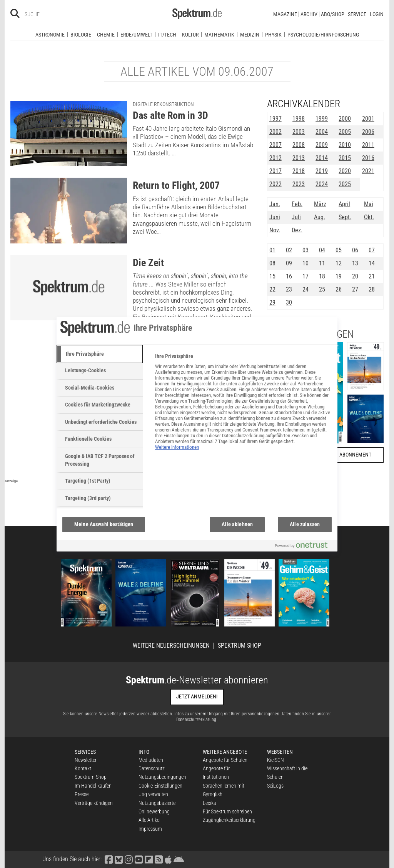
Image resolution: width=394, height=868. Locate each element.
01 (272, 250)
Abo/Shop (333, 14)
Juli (296, 217)
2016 (368, 158)
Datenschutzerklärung (196, 720)
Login (377, 14)
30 (289, 302)
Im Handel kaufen (93, 786)
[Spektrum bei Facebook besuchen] (109, 859)
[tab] (100, 354)
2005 (345, 132)
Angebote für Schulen (225, 760)
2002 (275, 132)
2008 (299, 145)
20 (355, 276)
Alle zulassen (305, 524)
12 (339, 263)
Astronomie (50, 35)
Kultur (190, 35)
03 (306, 250)
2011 (368, 145)
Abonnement (355, 455)
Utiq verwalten (153, 794)
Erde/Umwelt (136, 35)
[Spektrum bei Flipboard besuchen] (149, 859)
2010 (345, 145)
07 (372, 250)
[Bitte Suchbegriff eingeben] (52, 14)
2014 (322, 158)
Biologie (81, 35)
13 (355, 263)
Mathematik (219, 35)
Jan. (275, 204)
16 (289, 276)
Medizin (250, 35)
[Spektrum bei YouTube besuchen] (139, 859)
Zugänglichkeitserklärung (229, 820)
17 (306, 276)
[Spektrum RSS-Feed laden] (159, 859)
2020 (345, 171)
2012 (275, 158)
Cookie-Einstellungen (160, 786)
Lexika (210, 803)
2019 (322, 171)
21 (372, 276)
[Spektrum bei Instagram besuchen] (129, 859)
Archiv (309, 14)
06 (355, 250)
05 (339, 250)
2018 (299, 171)
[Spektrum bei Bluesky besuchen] (119, 859)
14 (372, 263)
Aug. (320, 217)
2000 (345, 119)
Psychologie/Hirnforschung (323, 35)
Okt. (369, 217)
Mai (369, 204)
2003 (299, 132)
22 (272, 289)
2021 (368, 171)
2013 (299, 158)
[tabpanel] (243, 406)
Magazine (285, 14)
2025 (345, 184)
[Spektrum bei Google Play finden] (179, 859)
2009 (322, 145)
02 (289, 250)
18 (322, 276)
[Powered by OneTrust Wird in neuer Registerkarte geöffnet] (304, 547)
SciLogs (275, 786)
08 (272, 263)
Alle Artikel (149, 820)
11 (322, 263)
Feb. (297, 204)
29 (272, 302)
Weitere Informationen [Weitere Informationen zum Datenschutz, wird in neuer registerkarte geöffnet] (177, 447)
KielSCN (275, 760)
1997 (275, 119)
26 (339, 289)
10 (306, 263)
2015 (345, 158)
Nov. (275, 230)
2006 (368, 132)
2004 (322, 132)
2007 (275, 145)
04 (322, 250)
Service (357, 14)
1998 (299, 119)
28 (372, 289)
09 (289, 263)
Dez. (297, 230)
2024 (322, 184)
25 (322, 289)
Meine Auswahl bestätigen (104, 524)
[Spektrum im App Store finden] (168, 859)
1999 (322, 119)
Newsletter (86, 760)
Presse (82, 794)
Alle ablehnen (237, 524)
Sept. (345, 217)
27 (355, 289)
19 (339, 276)
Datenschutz (152, 768)
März (320, 204)
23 (289, 289)
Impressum (150, 829)
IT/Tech (167, 35)
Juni (275, 217)
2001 (368, 119)
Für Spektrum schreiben (227, 811)
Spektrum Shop (240, 646)
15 (272, 276)
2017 (275, 171)
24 (306, 289)
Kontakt (83, 768)
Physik (273, 35)
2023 (299, 184)
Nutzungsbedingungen (162, 777)
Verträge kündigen (94, 803)
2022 (275, 184)
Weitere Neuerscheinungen (171, 646)
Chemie (106, 35)
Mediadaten (151, 760)
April (344, 204)
